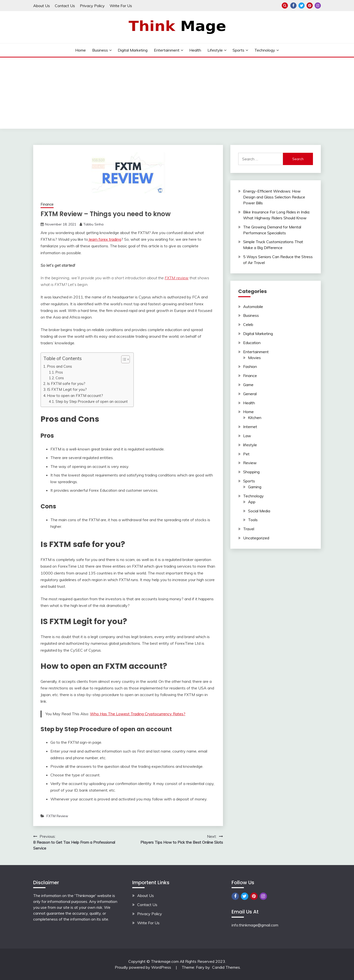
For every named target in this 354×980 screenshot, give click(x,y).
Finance (47, 204)
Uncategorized (256, 538)
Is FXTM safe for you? (67, 384)
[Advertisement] (177, 94)
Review (250, 463)
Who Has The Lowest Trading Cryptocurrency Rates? (138, 714)
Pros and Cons (59, 366)
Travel (249, 529)
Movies (254, 358)
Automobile (253, 307)
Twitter (302, 6)
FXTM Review (57, 816)
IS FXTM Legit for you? (67, 389)
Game (248, 385)
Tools (253, 520)
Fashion (250, 366)
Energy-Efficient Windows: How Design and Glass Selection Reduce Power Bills (274, 197)
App (252, 502)
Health (195, 50)
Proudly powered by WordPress (143, 967)
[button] (123, 359)
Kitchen (255, 418)
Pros (59, 372)
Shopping (251, 472)
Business (100, 50)
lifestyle (215, 50)
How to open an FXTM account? (75, 396)
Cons (60, 378)
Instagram (318, 6)
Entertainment (167, 50)
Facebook (293, 6)
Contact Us (65, 6)
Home (81, 50)
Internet (250, 427)
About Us (42, 6)
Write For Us (121, 6)
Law (247, 436)
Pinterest (310, 6)
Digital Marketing (133, 50)
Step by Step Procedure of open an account (92, 401)
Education (252, 343)
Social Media (259, 511)
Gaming (255, 487)
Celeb (248, 324)
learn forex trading (105, 239)
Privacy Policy (92, 6)
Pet (246, 454)
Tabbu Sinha (93, 224)
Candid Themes (226, 967)
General (250, 394)
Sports (238, 50)
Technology (265, 50)
